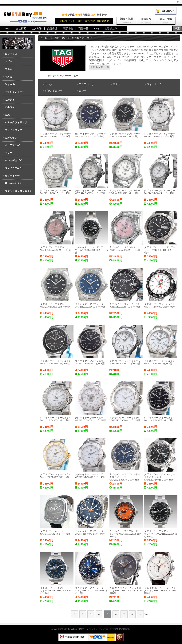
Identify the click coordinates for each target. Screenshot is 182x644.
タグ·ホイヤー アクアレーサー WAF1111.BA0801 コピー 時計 (56, 135)
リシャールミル (13, 183)
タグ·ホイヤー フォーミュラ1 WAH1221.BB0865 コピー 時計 (55, 476)
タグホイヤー (12, 176)
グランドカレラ (54, 91)
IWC (7, 115)
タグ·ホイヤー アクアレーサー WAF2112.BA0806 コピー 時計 (90, 305)
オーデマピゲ (12, 145)
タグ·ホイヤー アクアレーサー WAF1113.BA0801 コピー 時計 (90, 135)
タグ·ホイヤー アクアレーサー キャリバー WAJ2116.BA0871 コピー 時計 (91, 591)
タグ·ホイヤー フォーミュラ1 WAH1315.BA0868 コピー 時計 (90, 476)
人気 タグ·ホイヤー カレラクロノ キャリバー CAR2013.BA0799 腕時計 (126, 591)
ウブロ (8, 61)
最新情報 (68, 28)
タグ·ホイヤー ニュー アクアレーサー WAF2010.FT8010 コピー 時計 (160, 250)
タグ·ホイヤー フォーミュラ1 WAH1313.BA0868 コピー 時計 (125, 419)
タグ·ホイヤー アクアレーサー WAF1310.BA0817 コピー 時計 (125, 135)
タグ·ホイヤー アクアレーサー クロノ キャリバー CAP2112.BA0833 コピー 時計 (125, 477)
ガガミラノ (11, 138)
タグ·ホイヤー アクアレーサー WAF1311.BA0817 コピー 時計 (56, 192)
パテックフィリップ (16, 122)
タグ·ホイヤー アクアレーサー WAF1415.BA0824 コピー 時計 (160, 192)
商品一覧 (83, 28)
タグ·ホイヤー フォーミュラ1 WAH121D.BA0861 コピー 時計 (90, 419)
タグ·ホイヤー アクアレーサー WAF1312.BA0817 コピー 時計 (160, 135)
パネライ (10, 107)
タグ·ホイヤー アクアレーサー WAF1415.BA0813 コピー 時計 (125, 192)
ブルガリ (10, 69)
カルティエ (11, 100)
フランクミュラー (15, 92)
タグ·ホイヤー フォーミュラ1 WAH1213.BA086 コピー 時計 (159, 362)
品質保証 (52, 28)
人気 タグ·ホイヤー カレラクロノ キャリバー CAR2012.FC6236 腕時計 (160, 591)
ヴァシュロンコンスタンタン (17, 192)
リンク (49, 84)
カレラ (83, 91)
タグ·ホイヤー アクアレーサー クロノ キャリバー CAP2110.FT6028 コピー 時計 (160, 477)
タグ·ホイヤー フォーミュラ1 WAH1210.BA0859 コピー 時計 (55, 362)
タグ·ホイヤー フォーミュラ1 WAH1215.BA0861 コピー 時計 (55, 419)
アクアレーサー (88, 84)
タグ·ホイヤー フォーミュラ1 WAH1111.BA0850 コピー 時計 (159, 305)
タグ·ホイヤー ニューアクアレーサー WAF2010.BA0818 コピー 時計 (91, 250)
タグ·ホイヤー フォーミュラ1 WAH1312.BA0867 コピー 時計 (159, 419)
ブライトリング (13, 130)
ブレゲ (8, 153)
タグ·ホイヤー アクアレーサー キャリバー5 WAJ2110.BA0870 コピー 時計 (161, 534)
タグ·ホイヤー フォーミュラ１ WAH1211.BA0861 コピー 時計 (125, 362)
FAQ (96, 28)
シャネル (10, 84)
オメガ (8, 77)
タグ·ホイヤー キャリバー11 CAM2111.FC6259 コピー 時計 (55, 533)
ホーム (7, 28)
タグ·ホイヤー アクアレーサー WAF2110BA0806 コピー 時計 (56, 305)
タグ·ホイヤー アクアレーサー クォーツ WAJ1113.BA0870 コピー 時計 (125, 534)
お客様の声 (111, 28)
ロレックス (11, 54)
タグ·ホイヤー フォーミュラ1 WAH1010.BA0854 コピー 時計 (125, 305)
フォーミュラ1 (155, 84)
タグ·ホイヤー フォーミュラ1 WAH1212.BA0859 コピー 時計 (90, 362)
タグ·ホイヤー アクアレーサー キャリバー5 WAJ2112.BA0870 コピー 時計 (57, 591)
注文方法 (37, 28)
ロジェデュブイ (13, 161)
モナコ (117, 84)
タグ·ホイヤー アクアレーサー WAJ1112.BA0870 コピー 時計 (90, 533)
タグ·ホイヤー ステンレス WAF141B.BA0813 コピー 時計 (125, 249)
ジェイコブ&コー (14, 168)
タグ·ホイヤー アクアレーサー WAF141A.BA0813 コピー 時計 (56, 249)
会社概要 (21, 28)
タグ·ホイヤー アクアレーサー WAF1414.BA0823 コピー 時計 (90, 192)
